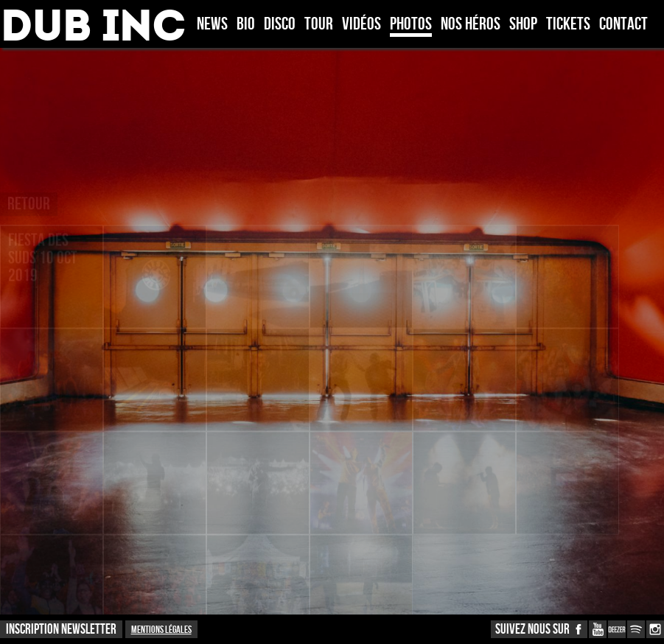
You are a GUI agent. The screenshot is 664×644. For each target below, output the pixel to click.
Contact (623, 25)
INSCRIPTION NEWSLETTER (61, 630)
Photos (411, 25)
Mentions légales (161, 630)
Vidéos (361, 25)
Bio (246, 25)
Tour (319, 25)
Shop (523, 25)
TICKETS (568, 25)
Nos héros (471, 25)
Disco (280, 25)
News (212, 25)
